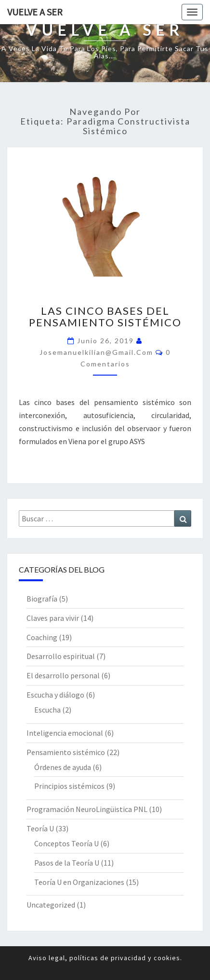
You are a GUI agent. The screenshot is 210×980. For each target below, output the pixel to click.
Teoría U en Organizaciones (79, 882)
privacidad (128, 958)
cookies (167, 958)
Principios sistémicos (69, 786)
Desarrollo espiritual (61, 656)
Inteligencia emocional (65, 733)
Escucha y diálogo (55, 695)
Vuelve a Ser (35, 12)
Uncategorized (51, 905)
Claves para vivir (53, 618)
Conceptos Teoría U (66, 843)
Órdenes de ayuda (63, 767)
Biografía (42, 599)
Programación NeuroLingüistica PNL (87, 809)
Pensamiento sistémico (66, 752)
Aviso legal (47, 958)
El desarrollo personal (63, 675)
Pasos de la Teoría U (67, 863)
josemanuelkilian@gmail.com (96, 352)
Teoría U (40, 828)
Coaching (42, 637)
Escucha (47, 710)
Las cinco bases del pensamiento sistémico (105, 316)
